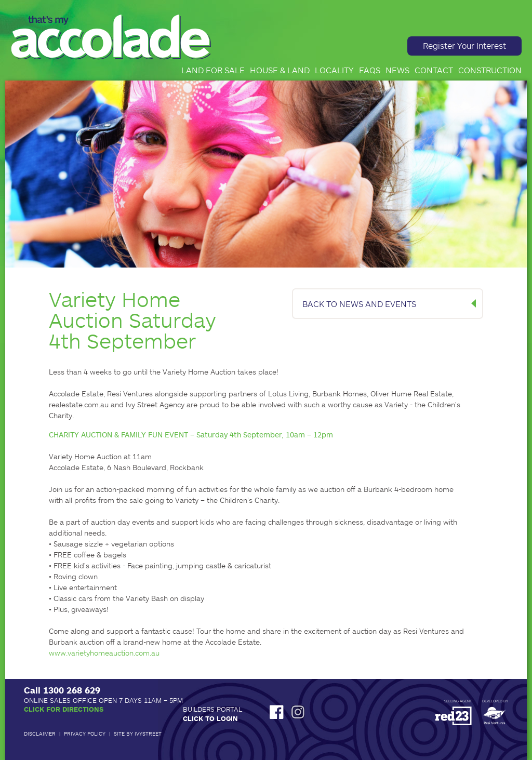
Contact (434, 70)
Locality (334, 70)
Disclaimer (40, 734)
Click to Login (210, 718)
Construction (490, 70)
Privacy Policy (85, 734)
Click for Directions (64, 709)
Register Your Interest (464, 45)
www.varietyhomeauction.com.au (104, 653)
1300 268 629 (72, 690)
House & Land (280, 70)
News (397, 70)
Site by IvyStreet (138, 734)
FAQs (370, 70)
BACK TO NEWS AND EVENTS (359, 304)
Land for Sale (213, 70)
